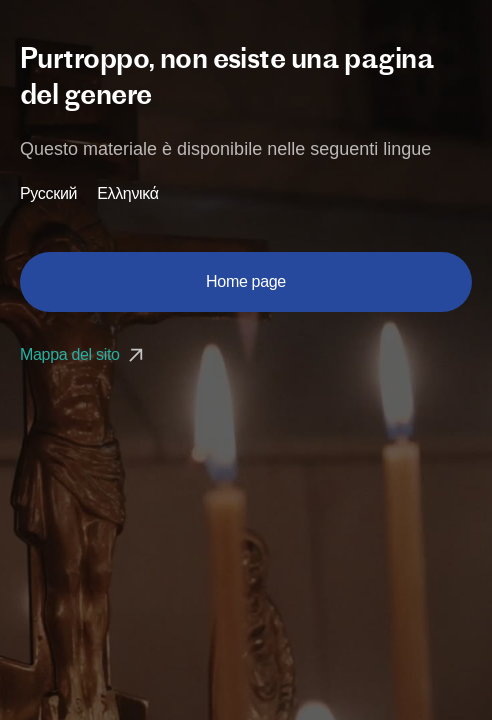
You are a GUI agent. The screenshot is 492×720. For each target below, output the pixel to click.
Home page (246, 281)
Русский (48, 194)
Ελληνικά (128, 194)
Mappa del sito (84, 354)
